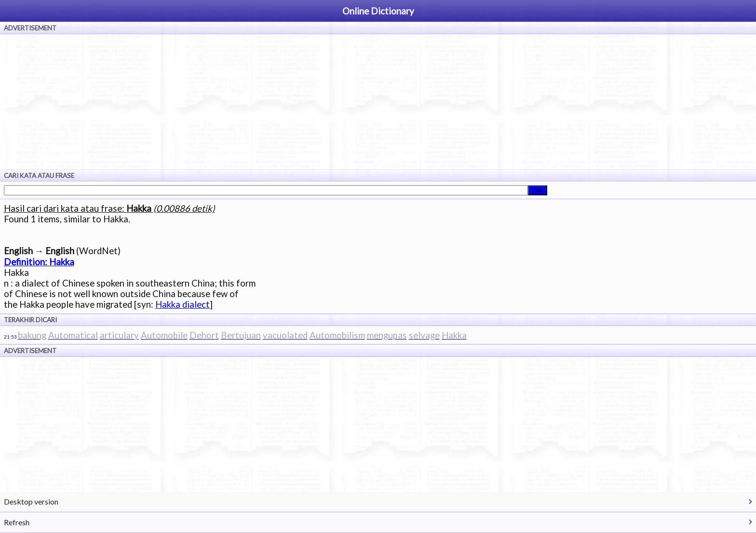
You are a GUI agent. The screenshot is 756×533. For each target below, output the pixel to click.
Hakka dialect (182, 304)
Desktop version (31, 501)
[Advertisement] (378, 102)
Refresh (17, 522)
